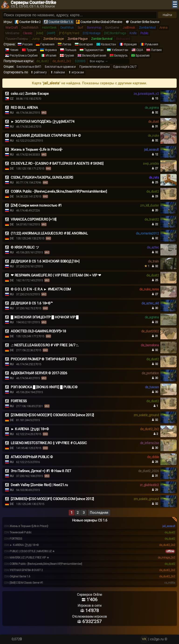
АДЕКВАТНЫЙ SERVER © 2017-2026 (39, 373)
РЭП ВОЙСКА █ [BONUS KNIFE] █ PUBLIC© (44, 387)
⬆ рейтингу (39, 72)
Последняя (99, 513)
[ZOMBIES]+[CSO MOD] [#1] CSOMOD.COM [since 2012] (52, 415)
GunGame (112, 27)
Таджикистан (94, 50)
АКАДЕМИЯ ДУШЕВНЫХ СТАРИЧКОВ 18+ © (46, 136)
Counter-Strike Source (145, 22)
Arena (164, 27)
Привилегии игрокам (94, 67)
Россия (27, 44)
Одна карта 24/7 (125, 67)
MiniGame (12, 33)
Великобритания (94, 55)
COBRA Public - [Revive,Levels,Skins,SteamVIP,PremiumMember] (59, 191)
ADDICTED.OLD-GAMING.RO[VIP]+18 (38, 331)
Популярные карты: (19, 61)
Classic (28, 33)
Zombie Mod (147, 27)
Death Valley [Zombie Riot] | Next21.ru (39, 485)
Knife (133, 33)
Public (144, 33)
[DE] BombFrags (115, 33)
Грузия (69, 55)
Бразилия (143, 55)
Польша (70, 50)
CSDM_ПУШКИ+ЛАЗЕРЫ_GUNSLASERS (42, 177)
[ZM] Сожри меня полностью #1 (36, 205)
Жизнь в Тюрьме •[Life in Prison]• (37, 150)
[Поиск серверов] (80, 15)
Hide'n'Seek (49, 27)
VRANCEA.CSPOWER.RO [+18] (34, 219)
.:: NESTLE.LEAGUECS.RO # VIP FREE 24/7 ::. (45, 345)
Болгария (86, 44)
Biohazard (123, 39)
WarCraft (12, 27)
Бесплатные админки (60, 67)
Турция (31, 50)
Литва (67, 44)
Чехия (14, 50)
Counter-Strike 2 (30, 22)
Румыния (151, 44)
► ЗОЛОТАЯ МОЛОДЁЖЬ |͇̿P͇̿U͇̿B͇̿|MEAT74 (43, 122)
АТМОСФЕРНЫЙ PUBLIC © (32, 457)
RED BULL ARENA (24, 108)
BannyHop (94, 27)
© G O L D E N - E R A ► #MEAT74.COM (41, 289)
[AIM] (40, 33)
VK (144, 639)
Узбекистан (120, 50)
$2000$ (80, 61)
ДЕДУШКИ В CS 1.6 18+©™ (32, 303)
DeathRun (67, 27)
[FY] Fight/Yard (69, 33)
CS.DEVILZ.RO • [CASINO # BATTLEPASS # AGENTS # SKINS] (57, 164)
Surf (80, 27)
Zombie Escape (54, 39)
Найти (167, 15)
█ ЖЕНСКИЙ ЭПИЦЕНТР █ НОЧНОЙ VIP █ (45, 317)
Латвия (156, 50)
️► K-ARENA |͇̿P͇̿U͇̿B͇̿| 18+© (30, 429)
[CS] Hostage (91, 33)
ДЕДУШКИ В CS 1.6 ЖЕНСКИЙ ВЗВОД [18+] (45, 261)
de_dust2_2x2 (62, 61)
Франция (130, 44)
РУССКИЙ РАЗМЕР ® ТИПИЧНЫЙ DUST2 (43, 359)
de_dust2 (43, 61)
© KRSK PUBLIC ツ (25, 247)
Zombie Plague (78, 39)
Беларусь (121, 55)
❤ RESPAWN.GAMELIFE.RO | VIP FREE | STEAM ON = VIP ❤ (56, 275)
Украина (51, 50)
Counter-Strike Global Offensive (101, 22)
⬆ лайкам (57, 72)
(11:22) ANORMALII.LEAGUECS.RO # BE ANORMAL (49, 233)
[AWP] (51, 33)
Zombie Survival (102, 39)
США (140, 50)
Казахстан (108, 44)
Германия (47, 44)
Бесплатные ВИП (29, 67)
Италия (51, 55)
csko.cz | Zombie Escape (30, 94)
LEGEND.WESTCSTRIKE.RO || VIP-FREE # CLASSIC (49, 443)
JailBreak (129, 27)
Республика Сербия (24, 55)
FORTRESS (19, 401)
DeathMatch (30, 27)
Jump (36, 39)
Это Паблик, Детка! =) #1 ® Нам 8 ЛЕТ (41, 471)
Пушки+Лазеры (17, 39)
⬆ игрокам (76, 72)
